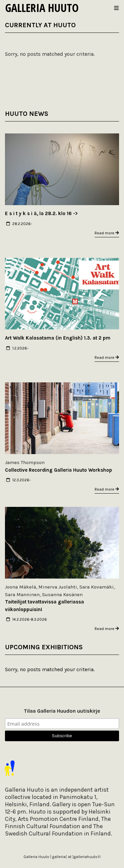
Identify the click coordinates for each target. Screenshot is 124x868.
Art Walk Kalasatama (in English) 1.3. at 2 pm (58, 338)
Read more (107, 233)
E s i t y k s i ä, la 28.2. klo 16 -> (41, 213)
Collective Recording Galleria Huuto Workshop (59, 470)
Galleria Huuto (42, 8)
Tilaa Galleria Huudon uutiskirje (62, 711)
